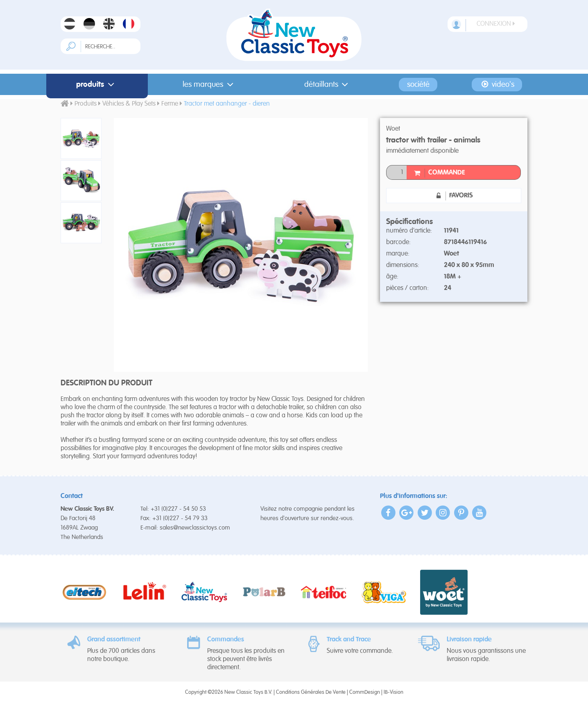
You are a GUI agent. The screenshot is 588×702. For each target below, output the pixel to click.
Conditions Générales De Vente (311, 692)
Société (418, 85)
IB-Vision (394, 692)
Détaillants (328, 85)
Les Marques (210, 85)
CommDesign (365, 692)
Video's (497, 84)
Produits (97, 85)
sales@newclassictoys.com (195, 528)
